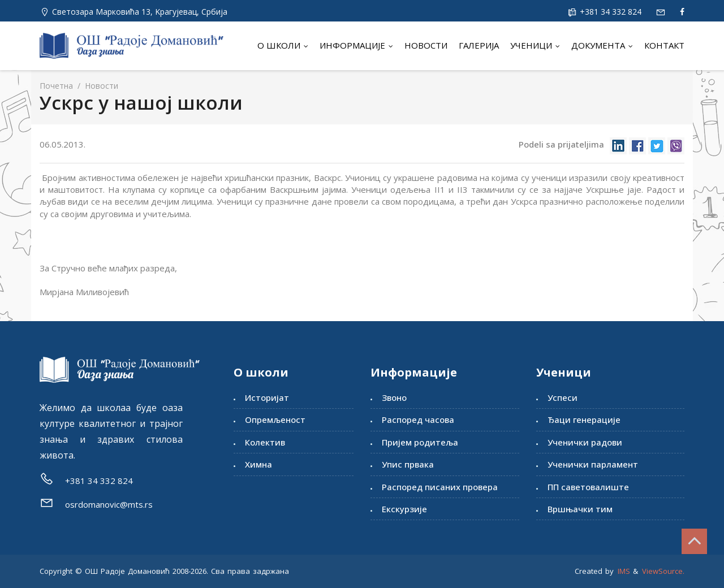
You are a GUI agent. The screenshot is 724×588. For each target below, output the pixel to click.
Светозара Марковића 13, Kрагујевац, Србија (140, 12)
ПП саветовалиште (588, 487)
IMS (624, 571)
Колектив (265, 442)
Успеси (563, 397)
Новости (426, 45)
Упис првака (408, 464)
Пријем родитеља (420, 442)
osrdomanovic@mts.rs (109, 504)
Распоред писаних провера (440, 487)
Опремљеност (275, 420)
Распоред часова (418, 420)
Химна (258, 464)
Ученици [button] (535, 45)
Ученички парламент (593, 464)
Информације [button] (356, 45)
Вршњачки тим (580, 509)
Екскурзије (404, 509)
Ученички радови (585, 442)
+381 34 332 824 (609, 12)
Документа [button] (602, 45)
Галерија (479, 45)
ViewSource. (663, 571)
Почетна (56, 86)
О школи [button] (283, 45)
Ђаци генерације (584, 420)
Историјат (267, 397)
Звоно (394, 397)
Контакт (664, 45)
